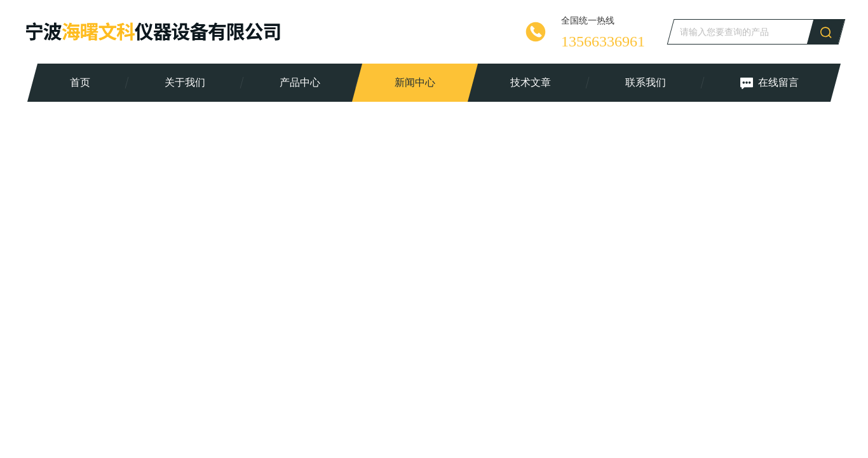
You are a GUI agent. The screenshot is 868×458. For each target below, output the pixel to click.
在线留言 (769, 83)
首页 (80, 82)
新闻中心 (415, 82)
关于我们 (185, 82)
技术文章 (530, 82)
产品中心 (300, 82)
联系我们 (645, 82)
